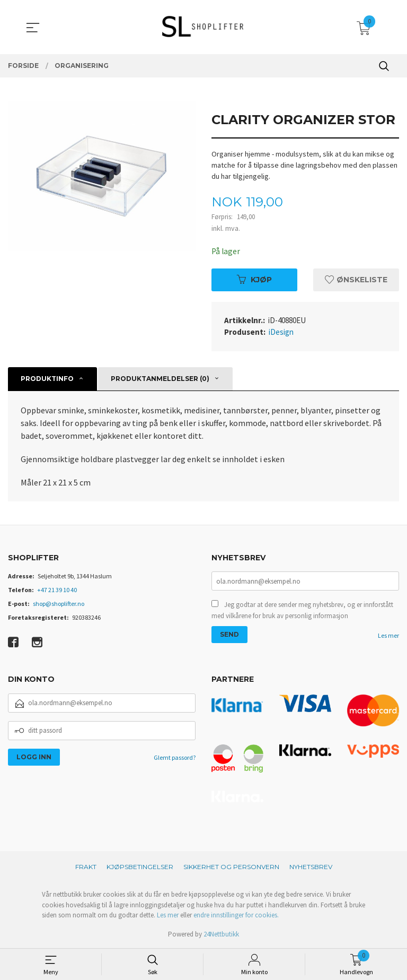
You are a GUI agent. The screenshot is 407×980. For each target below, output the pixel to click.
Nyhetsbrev (311, 867)
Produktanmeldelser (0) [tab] (160, 379)
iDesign (281, 332)
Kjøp (254, 280)
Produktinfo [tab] (47, 379)
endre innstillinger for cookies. (236, 916)
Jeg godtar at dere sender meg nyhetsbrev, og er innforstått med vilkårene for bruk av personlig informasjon (302, 612)
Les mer (388, 637)
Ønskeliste (356, 280)
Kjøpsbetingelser (140, 867)
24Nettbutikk (221, 934)
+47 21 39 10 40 (57, 590)
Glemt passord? (175, 757)
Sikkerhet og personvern (231, 867)
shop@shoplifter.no (59, 604)
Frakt (86, 867)
